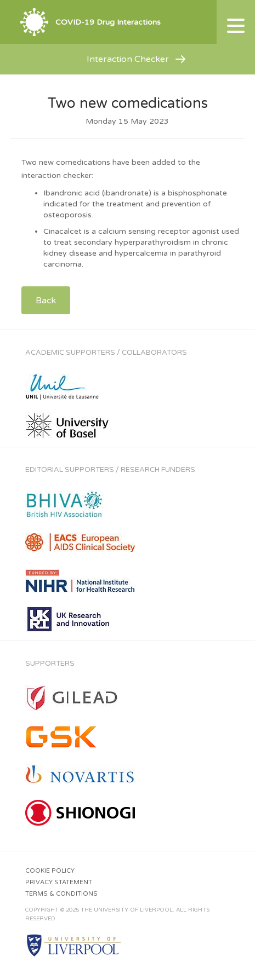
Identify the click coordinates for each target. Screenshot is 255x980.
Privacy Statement (59, 882)
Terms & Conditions (61, 894)
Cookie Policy (50, 871)
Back (46, 301)
